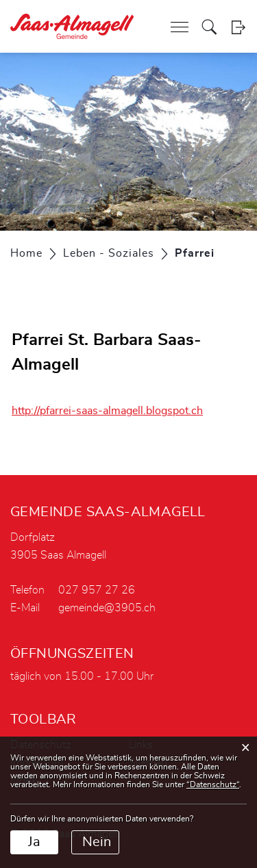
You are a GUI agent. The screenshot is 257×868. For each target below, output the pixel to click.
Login (238, 27)
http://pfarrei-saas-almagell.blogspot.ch (114, 411)
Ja (34, 842)
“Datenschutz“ (213, 784)
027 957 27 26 (97, 590)
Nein (97, 842)
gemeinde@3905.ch (107, 608)
